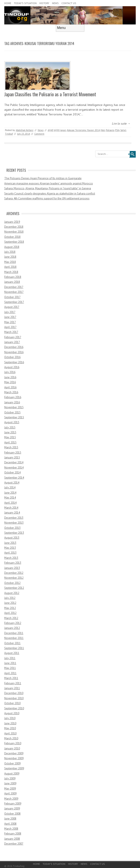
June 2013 (10, 543)
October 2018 (12, 237)
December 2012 (14, 573)
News (55, 3)
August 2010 (12, 713)
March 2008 (11, 829)
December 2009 (14, 753)
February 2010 (13, 743)
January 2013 (12, 568)
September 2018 (14, 242)
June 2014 (10, 493)
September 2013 (14, 533)
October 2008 (12, 814)
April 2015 (10, 442)
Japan (63, 130)
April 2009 (10, 793)
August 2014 (12, 483)
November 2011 (14, 638)
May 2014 (10, 498)
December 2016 (14, 347)
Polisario (110, 130)
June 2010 (10, 723)
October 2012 (12, 583)
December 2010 (14, 693)
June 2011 (10, 663)
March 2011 (11, 678)
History (44, 3)
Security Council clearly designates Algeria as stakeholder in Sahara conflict (50, 194)
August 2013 (12, 538)
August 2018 (12, 247)
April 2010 (10, 733)
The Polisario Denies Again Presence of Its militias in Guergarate (43, 178)
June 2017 (10, 317)
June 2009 (10, 783)
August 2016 (12, 367)
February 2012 (13, 623)
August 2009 (12, 774)
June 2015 (10, 432)
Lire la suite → (121, 124)
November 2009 (14, 758)
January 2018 (12, 282)
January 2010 (12, 748)
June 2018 (10, 257)
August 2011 (12, 653)
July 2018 (10, 252)
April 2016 (10, 387)
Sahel (123, 130)
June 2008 (10, 819)
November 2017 (14, 292)
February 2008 (13, 834)
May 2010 (10, 728)
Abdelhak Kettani (25, 130)
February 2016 (13, 397)
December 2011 (14, 633)
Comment (39, 134)
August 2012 (12, 593)
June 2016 (10, 377)
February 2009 (13, 804)
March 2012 (11, 618)
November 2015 (14, 407)
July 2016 (10, 372)
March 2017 (11, 332)
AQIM (57, 130)
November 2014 (14, 468)
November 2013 (14, 523)
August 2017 (12, 307)
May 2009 (10, 789)
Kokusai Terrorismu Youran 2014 (83, 130)
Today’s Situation (25, 3)
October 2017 (12, 297)
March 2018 (11, 272)
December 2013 (14, 518)
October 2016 (12, 357)
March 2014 (11, 508)
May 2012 (10, 608)
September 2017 (14, 302)
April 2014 (10, 503)
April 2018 (10, 267)
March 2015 (11, 447)
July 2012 (10, 598)
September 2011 (14, 648)
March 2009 (11, 799)
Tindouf (9, 134)
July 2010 (10, 718)
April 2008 (10, 824)
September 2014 (14, 478)
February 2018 (13, 277)
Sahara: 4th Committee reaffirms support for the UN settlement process (47, 198)
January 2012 (12, 628)
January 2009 (12, 808)
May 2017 (10, 322)
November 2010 (14, 698)
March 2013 (11, 558)
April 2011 (10, 673)
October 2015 (12, 412)
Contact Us (69, 3)
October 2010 (12, 703)
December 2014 (14, 462)
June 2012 (10, 603)
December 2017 (14, 287)
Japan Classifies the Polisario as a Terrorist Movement (50, 94)
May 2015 (10, 437)
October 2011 (12, 643)
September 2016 (14, 362)
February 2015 (13, 453)
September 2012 (14, 588)
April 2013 (10, 553)
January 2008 (12, 839)
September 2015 (14, 417)
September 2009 (14, 768)
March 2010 (11, 738)
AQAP (50, 130)
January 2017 (12, 342)
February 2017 (13, 337)
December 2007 (14, 844)
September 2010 (14, 708)
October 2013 (12, 528)
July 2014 (10, 487)
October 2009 (12, 763)
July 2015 (10, 427)
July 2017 (10, 312)
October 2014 (12, 472)
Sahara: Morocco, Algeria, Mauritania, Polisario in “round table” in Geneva (48, 188)
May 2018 (10, 262)
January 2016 (12, 402)
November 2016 (14, 352)
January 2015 (12, 457)
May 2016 (10, 382)
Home (8, 3)
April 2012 (10, 613)
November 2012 (14, 578)
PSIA (117, 130)
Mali (103, 130)
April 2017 (10, 327)
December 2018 (14, 227)
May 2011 (10, 668)
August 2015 (12, 422)
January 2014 (12, 513)
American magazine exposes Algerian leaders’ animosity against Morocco (49, 183)
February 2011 (13, 683)
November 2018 (14, 232)
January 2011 (12, 688)
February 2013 (13, 563)
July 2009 (10, 778)
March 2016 (11, 392)
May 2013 (10, 548)
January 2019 (12, 222)
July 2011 (10, 658)
